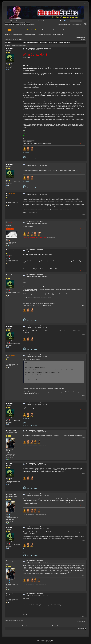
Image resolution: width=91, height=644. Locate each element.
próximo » (84, 38)
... (13, 40)
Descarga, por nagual (28, 142)
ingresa (23, 21)
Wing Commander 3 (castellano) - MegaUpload (38, 48)
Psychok (10, 594)
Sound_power (12, 431)
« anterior (79, 38)
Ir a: (77, 629)
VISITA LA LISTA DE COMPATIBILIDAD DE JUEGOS (34, 446)
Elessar (10, 222)
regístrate (28, 21)
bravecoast (11, 193)
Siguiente (16, 40)
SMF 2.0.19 (40, 639)
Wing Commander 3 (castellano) (34, 164)
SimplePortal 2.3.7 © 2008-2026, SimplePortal (46, 640)
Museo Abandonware (52, 237)
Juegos (67, 21)
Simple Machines (52, 639)
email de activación (40, 21)
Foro (62, 21)
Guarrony (11, 250)
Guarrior (10, 48)
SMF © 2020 (45, 639)
